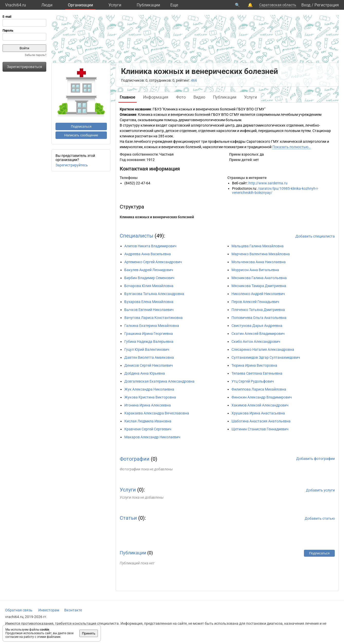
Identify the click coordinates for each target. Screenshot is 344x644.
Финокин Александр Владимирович (262, 397)
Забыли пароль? (35, 55)
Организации (80, 5)
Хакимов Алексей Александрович (260, 405)
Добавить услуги (320, 490)
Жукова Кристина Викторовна (150, 397)
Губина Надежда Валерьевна (149, 342)
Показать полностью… (291, 147)
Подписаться (81, 126)
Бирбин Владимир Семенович (149, 278)
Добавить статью (320, 518)
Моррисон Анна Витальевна (255, 270)
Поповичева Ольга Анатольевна (259, 318)
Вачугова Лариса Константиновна (154, 318)
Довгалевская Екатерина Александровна (159, 381)
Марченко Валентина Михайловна (261, 254)
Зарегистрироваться (25, 67)
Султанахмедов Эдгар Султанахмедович (266, 357)
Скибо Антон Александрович (256, 342)
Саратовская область (278, 5)
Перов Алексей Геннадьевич (255, 302)
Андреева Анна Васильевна (148, 254)
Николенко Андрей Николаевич (258, 294)
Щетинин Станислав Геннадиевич (260, 429)
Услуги (115, 5)
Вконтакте (73, 610)
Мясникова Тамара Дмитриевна (259, 286)
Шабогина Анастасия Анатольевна (261, 421)
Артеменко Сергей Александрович (153, 262)
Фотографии (135, 459)
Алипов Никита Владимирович (150, 246)
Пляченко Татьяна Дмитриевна (258, 310)
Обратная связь (19, 610)
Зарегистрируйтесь (72, 165)
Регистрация (327, 5)
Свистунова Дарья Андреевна (257, 326)
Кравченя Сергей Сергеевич (148, 429)
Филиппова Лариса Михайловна (259, 389)
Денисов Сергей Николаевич (149, 365)
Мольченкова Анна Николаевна (259, 262)
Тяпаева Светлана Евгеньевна (257, 373)
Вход (306, 5)
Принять (89, 633)
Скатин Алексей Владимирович (258, 334)
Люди (47, 5)
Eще (174, 5)
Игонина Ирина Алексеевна (148, 405)
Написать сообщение (81, 135)
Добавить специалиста (315, 236)
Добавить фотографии (315, 459)
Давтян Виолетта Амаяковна (149, 357)
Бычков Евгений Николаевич (149, 310)
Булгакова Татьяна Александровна (154, 294)
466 (194, 80)
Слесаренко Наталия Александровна (263, 349)
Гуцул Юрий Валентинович (147, 349)
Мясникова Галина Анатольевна (259, 278)
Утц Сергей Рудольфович (253, 381)
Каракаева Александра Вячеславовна (157, 413)
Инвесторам (49, 610)
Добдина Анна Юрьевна (145, 373)
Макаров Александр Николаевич (152, 437)
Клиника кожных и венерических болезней (157, 217)
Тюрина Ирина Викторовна (254, 365)
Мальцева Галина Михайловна (258, 246)
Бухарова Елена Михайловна (149, 302)
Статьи (128, 518)
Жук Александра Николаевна (149, 389)
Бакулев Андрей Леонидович (149, 270)
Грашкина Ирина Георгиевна (149, 334)
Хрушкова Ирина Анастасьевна (258, 413)
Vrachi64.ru (16, 5)
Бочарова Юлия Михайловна (149, 286)
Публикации (148, 5)
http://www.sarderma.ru (268, 183)
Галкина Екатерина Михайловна (152, 326)
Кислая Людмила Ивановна (148, 421)
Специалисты (137, 236)
